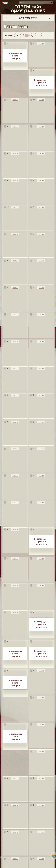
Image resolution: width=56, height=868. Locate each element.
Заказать (41, 44)
